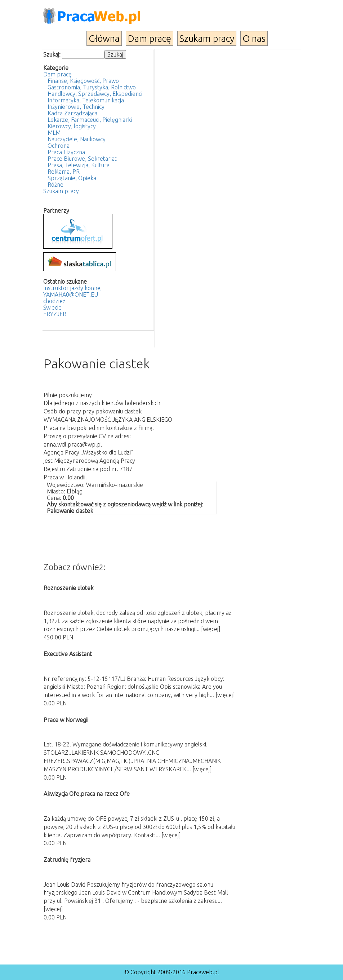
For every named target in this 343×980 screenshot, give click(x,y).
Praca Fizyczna (66, 152)
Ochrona (59, 146)
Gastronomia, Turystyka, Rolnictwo (92, 87)
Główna (104, 38)
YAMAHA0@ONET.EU (71, 294)
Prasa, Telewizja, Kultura (79, 165)
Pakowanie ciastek (70, 511)
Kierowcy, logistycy (72, 126)
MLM (54, 133)
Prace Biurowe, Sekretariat (82, 159)
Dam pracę (150, 38)
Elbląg (75, 491)
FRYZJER (55, 314)
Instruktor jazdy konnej (72, 288)
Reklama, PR (64, 172)
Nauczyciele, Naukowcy (77, 139)
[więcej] (211, 629)
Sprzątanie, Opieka (72, 178)
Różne (55, 185)
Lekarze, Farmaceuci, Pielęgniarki (90, 120)
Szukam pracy (207, 38)
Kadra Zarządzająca (72, 113)
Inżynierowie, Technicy (76, 107)
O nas (254, 38)
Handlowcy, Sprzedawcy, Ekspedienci (95, 94)
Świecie (52, 307)
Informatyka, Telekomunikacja (86, 100)
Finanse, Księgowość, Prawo (83, 81)
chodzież (54, 301)
